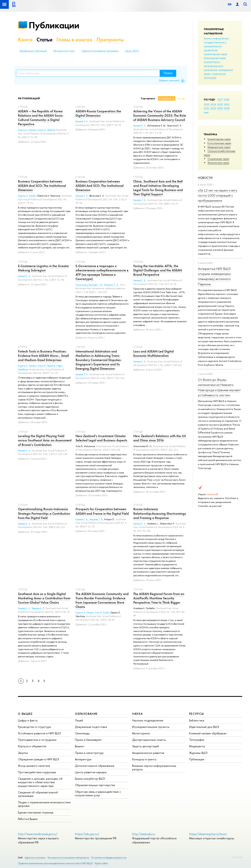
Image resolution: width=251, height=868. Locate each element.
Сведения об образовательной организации (38, 794)
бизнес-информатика (216, 38)
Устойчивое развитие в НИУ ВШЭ (39, 733)
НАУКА (138, 714)
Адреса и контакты (35, 858)
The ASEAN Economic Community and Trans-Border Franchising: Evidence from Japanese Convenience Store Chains (102, 600)
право (207, 74)
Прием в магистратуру (89, 753)
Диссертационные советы (149, 740)
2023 (220, 104)
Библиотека (197, 720)
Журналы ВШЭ (198, 753)
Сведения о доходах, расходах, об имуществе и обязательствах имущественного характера (40, 782)
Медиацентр (197, 746)
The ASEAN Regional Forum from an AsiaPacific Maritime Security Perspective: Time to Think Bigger (159, 598)
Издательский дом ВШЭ (204, 727)
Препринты (110, 40)
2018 (227, 108)
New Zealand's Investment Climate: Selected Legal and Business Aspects (101, 438)
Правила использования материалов (100, 51)
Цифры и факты (28, 720)
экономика (210, 78)
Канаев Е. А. (82, 121)
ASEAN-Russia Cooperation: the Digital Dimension (98, 113)
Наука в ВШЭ (132, 51)
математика (211, 70)
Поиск (168, 73)
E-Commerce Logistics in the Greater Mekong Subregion (44, 268)
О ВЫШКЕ (25, 714)
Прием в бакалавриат (89, 740)
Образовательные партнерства (95, 785)
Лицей (79, 720)
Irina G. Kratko (102, 613)
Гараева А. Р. (38, 608)
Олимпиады (82, 733)
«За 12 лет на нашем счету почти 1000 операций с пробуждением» (218, 195)
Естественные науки (219, 143)
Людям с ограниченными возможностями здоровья (44, 804)
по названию (165, 98)
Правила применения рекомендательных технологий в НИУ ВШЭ (55, 863)
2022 (227, 104)
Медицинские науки (219, 147)
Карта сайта (101, 863)
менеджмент (226, 70)
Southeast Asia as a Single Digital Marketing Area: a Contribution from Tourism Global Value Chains (44, 598)
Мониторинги (141, 733)
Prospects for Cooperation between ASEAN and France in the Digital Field (102, 511)
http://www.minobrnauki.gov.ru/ (38, 834)
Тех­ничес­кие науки (218, 163)
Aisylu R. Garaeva (46, 130)
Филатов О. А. (111, 285)
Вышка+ (80, 746)
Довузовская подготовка (91, 727)
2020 (213, 108)
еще (206, 112)
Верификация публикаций (33, 51)
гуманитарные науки (215, 54)
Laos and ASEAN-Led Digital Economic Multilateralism (154, 353)
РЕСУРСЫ (197, 714)
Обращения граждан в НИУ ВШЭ (39, 759)
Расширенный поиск (64, 51)
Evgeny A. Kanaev (27, 130)
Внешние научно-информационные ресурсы (154, 767)
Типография (197, 740)
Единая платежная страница (36, 812)
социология (219, 74)
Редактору (237, 857)
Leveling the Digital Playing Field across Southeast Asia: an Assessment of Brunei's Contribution (45, 440)
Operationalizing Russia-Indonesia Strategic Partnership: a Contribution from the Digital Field (44, 513)
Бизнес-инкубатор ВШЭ (90, 779)
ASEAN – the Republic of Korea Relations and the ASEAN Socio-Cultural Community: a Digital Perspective (41, 118)
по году (181, 98)
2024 (213, 104)
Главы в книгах (74, 40)
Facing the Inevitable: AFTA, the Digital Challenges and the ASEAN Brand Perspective (158, 270)
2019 (220, 108)
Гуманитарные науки (219, 139)
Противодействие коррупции (37, 772)
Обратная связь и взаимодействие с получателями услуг (98, 793)
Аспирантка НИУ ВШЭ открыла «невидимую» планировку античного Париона (214, 276)
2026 (227, 99)
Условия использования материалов (68, 858)
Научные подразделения (148, 720)
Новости (205, 178)
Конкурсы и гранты (144, 759)
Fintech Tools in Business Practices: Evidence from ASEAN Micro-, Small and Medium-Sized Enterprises (43, 356)
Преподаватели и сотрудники (37, 740)
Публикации (54, 25)
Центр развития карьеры (91, 772)
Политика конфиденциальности (109, 858)
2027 (220, 99)
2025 (207, 104)
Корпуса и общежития (32, 746)
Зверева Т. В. (96, 519)
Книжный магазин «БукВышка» (208, 733)
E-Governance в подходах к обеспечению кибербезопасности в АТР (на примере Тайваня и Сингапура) (102, 272)
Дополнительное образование (95, 766)
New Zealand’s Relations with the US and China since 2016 (160, 438)
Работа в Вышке (28, 819)
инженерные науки (215, 58)
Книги (25, 40)
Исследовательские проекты (151, 727)
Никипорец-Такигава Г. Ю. (89, 285)
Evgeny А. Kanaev (27, 196)
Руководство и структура (34, 727)
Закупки (23, 753)
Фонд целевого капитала (34, 766)
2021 (207, 108)
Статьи (45, 40)
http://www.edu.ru (144, 834)
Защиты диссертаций (146, 746)
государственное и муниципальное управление (215, 46)
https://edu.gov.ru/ (87, 834)
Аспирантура (83, 759)
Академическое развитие (148, 753)
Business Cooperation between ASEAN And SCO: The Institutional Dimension (42, 186)
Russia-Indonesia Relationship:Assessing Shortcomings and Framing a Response (160, 513)
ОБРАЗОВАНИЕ (86, 714)
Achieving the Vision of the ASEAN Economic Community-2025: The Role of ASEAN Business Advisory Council (160, 115)
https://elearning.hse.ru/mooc (208, 834)
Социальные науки (218, 159)
